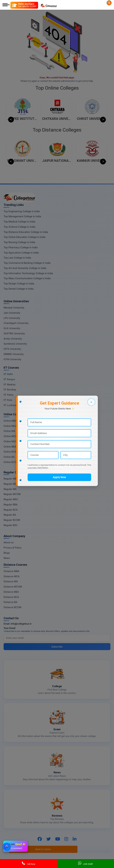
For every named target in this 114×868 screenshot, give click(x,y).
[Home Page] (49, 5)
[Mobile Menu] (6, 5)
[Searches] (109, 3)
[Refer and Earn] (24, 5)
